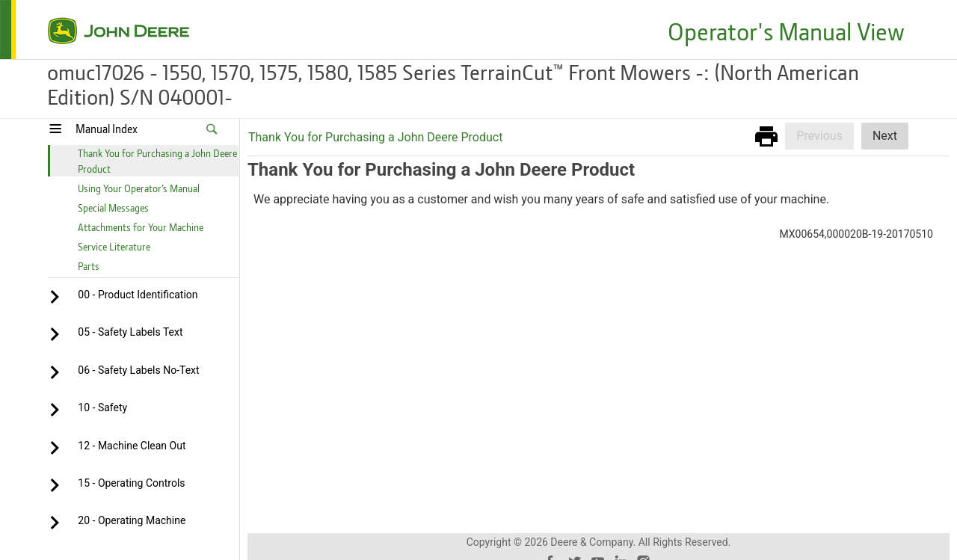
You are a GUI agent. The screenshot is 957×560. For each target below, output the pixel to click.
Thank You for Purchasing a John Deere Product (375, 137)
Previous (819, 136)
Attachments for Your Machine (141, 227)
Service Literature (114, 246)
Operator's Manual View (786, 31)
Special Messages (113, 207)
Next (885, 136)
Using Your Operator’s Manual (139, 188)
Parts (89, 266)
